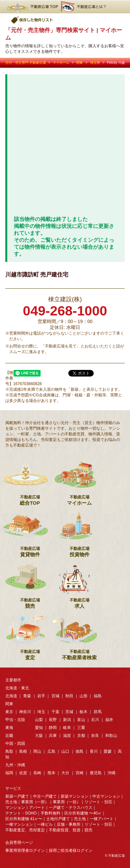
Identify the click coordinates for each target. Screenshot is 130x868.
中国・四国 (15, 743)
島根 (23, 751)
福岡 (9, 773)
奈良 (95, 736)
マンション (15, 808)
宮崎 (80, 773)
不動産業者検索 (80, 635)
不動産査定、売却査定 (25, 830)
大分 (65, 773)
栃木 (83, 712)
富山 (81, 720)
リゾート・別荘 (98, 802)
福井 (109, 720)
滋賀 (67, 736)
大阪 (39, 736)
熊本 (51, 773)
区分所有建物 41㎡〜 (24, 819)
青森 (27, 696)
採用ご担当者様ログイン (71, 850)
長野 (53, 720)
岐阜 (67, 728)
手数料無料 (50, 813)
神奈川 (25, 712)
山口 (65, 751)
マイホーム (61, 63)
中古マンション (106, 796)
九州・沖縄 (15, 765)
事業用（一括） (67, 802)
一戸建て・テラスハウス (71, 808)
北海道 (11, 696)
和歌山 (111, 736)
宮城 (55, 696)
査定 (30, 635)
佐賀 (23, 773)
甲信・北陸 (15, 720)
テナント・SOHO (21, 813)
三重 (81, 728)
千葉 (55, 712)
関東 (80, 63)
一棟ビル (45, 824)
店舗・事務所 (69, 824)
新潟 (67, 720)
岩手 (41, 696)
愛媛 (108, 751)
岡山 (37, 751)
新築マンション (75, 796)
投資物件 (80, 532)
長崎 (37, 773)
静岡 (53, 728)
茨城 (69, 712)
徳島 (80, 751)
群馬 (98, 712)
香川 (94, 751)
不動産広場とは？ (84, 7)
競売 (30, 583)
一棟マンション (19, 824)
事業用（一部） (35, 802)
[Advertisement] (65, 148)
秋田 (69, 696)
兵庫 (53, 736)
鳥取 (9, 751)
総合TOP (30, 480)
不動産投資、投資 (65, 830)
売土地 (11, 802)
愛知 (39, 728)
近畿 (9, 736)
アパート (37, 808)
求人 (80, 583)
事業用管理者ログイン (25, 850)
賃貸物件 (30, 532)
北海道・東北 (17, 688)
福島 (98, 696)
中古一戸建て (45, 796)
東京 (9, 712)
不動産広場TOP (32, 7)
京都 (81, 736)
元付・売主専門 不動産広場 (26, 63)
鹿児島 (96, 773)
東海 (9, 728)
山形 (83, 696)
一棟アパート (102, 819)
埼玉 (41, 712)
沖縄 (112, 773)
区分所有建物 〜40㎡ (83, 813)
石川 (95, 720)
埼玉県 (95, 63)
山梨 (39, 720)
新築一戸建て (17, 796)
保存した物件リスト (32, 20)
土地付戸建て (58, 819)
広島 (51, 751)
